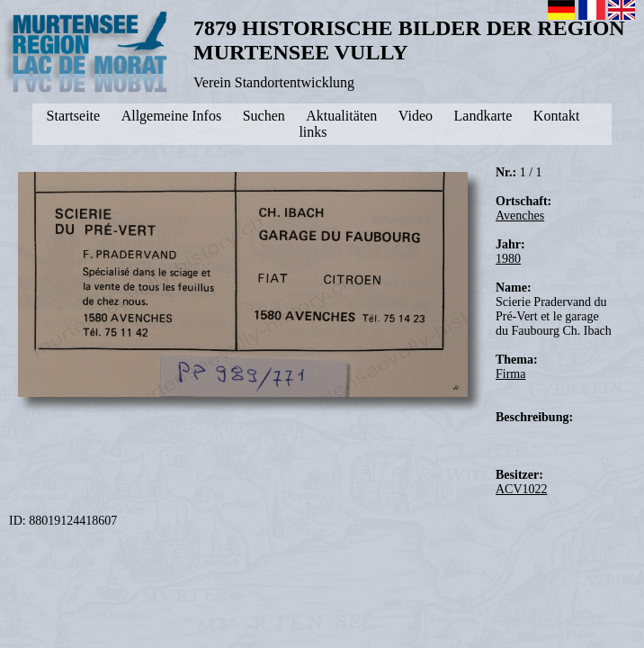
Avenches (520, 216)
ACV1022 (522, 489)
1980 (508, 259)
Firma (510, 374)
